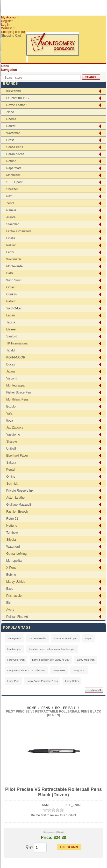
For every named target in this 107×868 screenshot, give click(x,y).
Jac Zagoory (15, 428)
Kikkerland (13, 91)
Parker (11, 126)
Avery (10, 610)
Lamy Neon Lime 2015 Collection (26, 670)
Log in (5, 25)
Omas (10, 287)
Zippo (10, 112)
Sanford (12, 336)
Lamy (10, 252)
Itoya (10, 421)
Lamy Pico (13, 681)
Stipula (11, 540)
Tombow (12, 533)
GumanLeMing (16, 554)
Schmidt (12, 484)
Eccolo (11, 406)
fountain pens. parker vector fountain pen (52, 649)
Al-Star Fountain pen (66, 638)
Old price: (49, 832)
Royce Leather (16, 105)
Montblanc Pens (17, 399)
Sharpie (12, 442)
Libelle (11, 238)
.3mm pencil (14, 638)
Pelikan (11, 245)
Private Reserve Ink (20, 491)
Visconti (12, 378)
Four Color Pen (16, 660)
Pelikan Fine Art (17, 617)
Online (11, 477)
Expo (10, 589)
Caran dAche (15, 154)
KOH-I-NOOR (16, 357)
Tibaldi (11, 350)
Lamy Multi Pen (86, 660)
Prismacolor (14, 596)
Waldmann (14, 259)
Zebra (10, 203)
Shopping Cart (11, 36)
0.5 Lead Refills (37, 638)
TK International (17, 343)
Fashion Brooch (17, 512)
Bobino (11, 575)
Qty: (29, 847)
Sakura (11, 463)
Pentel (11, 470)
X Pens (11, 568)
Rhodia (11, 119)
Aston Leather (16, 498)
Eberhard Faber (17, 456)
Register (7, 21)
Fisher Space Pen (19, 392)
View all (96, 690)
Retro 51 (12, 519)
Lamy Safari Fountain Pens (42, 681)
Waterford (13, 547)
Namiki (11, 210)
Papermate (14, 168)
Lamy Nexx (59, 670)
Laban (10, 315)
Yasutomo (13, 435)
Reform (11, 301)
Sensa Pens (15, 147)
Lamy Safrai (72, 681)
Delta (10, 273)
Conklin (11, 294)
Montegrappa (15, 385)
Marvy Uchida (16, 582)
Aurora (11, 217)
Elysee (11, 329)
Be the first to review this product (53, 815)
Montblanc (13, 175)
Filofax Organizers (19, 231)
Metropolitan (15, 561)
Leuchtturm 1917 (18, 98)
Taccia (11, 322)
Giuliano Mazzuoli (19, 505)
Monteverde (14, 266)
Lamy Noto (79, 670)
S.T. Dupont (14, 182)
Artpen (88, 638)
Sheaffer (12, 189)
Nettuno (12, 526)
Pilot (9, 196)
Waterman (13, 133)
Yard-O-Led (14, 308)
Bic (8, 603)
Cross (10, 140)
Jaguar (11, 371)
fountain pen (14, 649)
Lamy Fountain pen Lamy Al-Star (51, 660)
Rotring (11, 161)
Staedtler (12, 224)
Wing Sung (14, 280)
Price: (47, 838)
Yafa (9, 413)
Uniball (11, 449)
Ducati (11, 364)
